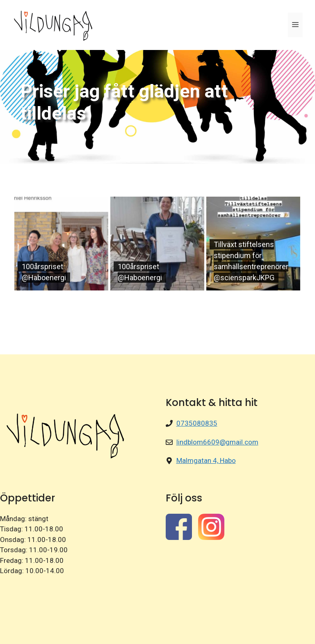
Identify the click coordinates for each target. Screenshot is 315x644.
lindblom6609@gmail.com (217, 442)
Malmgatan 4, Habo (206, 460)
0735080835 (197, 423)
